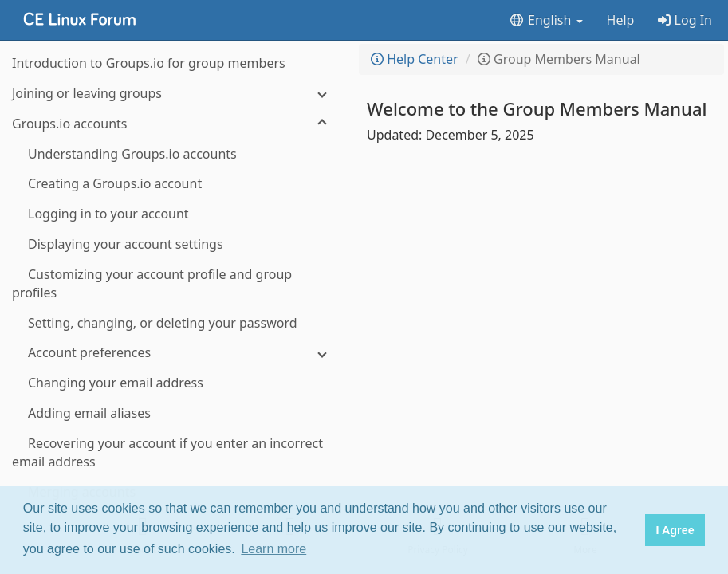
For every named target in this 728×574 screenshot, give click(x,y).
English (546, 20)
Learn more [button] (273, 549)
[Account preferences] (175, 353)
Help (621, 20)
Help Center (415, 59)
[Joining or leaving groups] (175, 94)
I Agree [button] (675, 530)
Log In (685, 20)
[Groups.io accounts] (175, 124)
